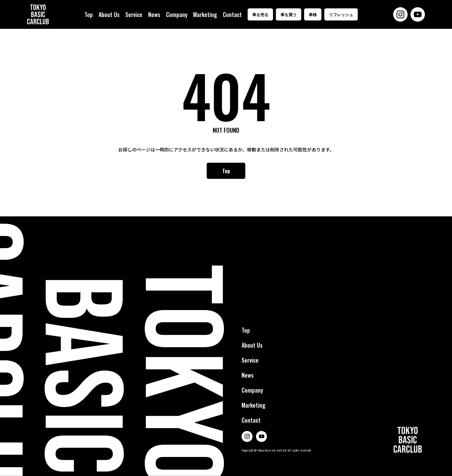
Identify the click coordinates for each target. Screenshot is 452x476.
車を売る (260, 14)
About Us (109, 14)
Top (89, 14)
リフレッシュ (341, 14)
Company (177, 14)
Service (134, 14)
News (154, 14)
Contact (232, 14)
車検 (313, 14)
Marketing (205, 14)
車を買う (289, 14)
